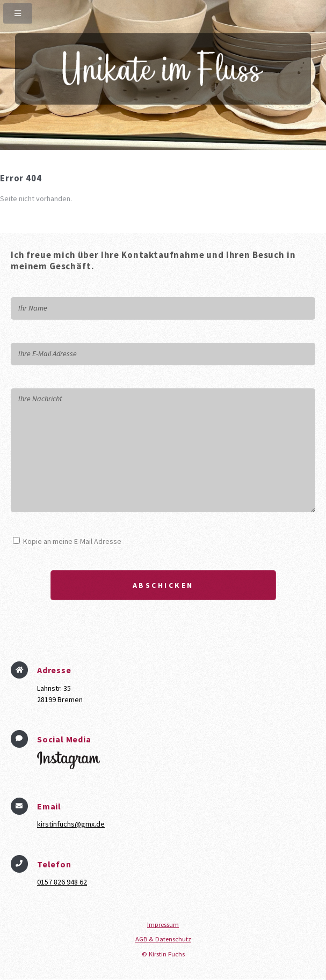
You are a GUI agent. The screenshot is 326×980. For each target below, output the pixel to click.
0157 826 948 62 (62, 882)
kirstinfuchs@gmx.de (71, 824)
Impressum (163, 924)
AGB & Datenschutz (163, 939)
